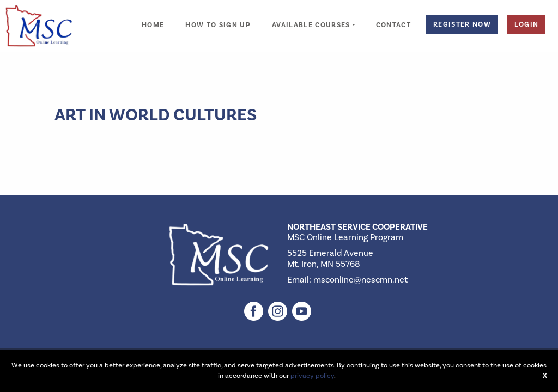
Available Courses (311, 25)
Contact (393, 25)
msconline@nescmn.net (360, 280)
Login (527, 24)
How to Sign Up (218, 25)
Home (153, 25)
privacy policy (312, 376)
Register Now (462, 24)
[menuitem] (153, 19)
